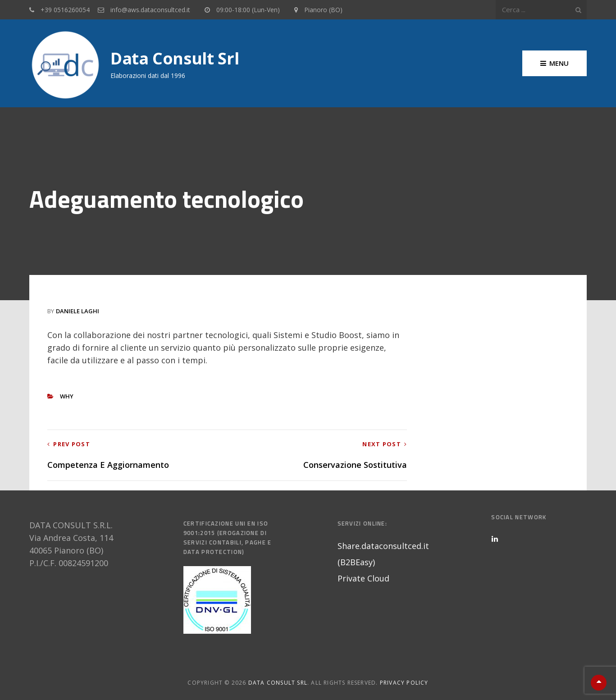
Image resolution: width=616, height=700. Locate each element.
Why (67, 396)
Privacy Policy (404, 683)
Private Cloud (363, 578)
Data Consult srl (175, 58)
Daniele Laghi (78, 311)
